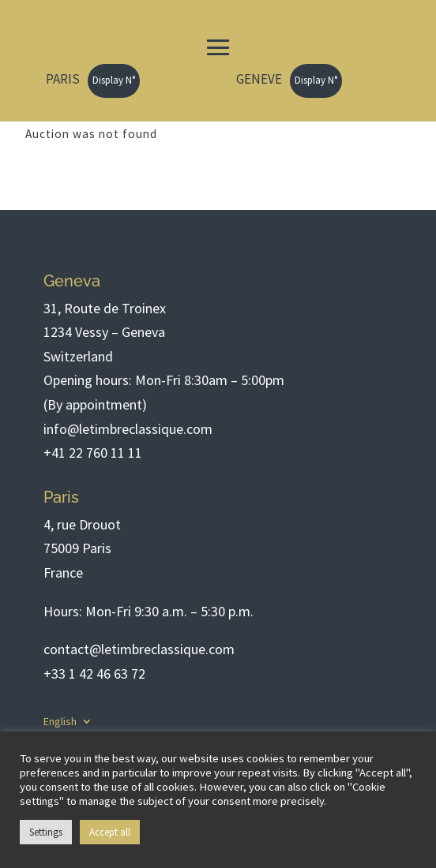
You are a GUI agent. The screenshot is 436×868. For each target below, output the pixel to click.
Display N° (114, 80)
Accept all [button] (110, 832)
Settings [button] (46, 832)
